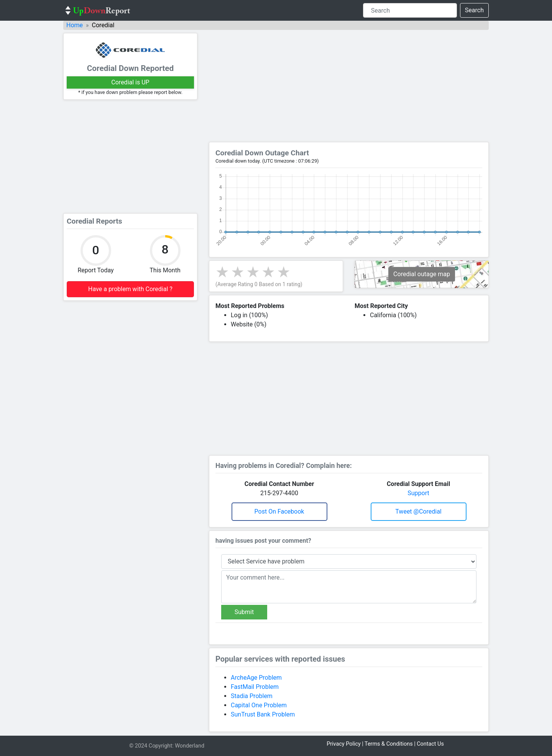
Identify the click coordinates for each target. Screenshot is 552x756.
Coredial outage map (422, 274)
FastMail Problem (255, 687)
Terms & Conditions (389, 744)
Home (75, 25)
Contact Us (430, 744)
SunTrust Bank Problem (263, 714)
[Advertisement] (130, 156)
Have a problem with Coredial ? (130, 289)
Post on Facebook (279, 511)
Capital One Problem (259, 705)
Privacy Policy (344, 744)
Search (474, 10)
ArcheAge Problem (256, 678)
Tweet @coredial (418, 511)
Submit (244, 612)
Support (418, 493)
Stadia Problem (252, 696)
